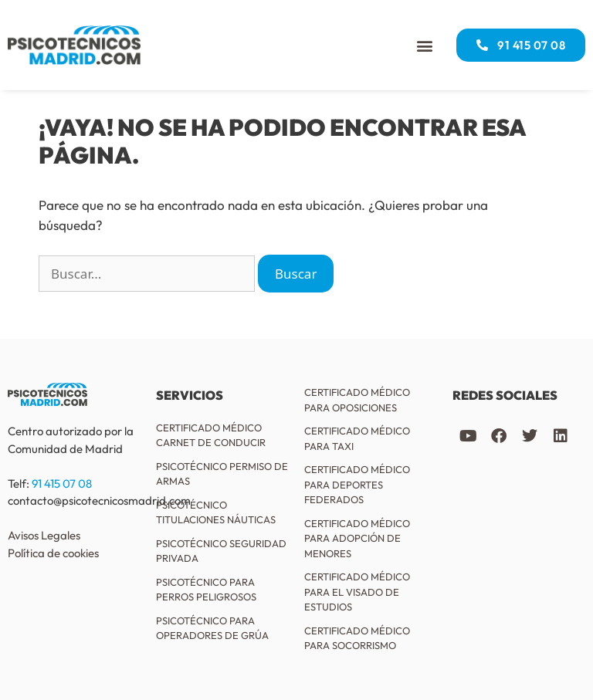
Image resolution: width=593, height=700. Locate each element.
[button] (424, 45)
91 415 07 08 (62, 484)
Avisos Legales (44, 535)
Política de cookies (53, 553)
